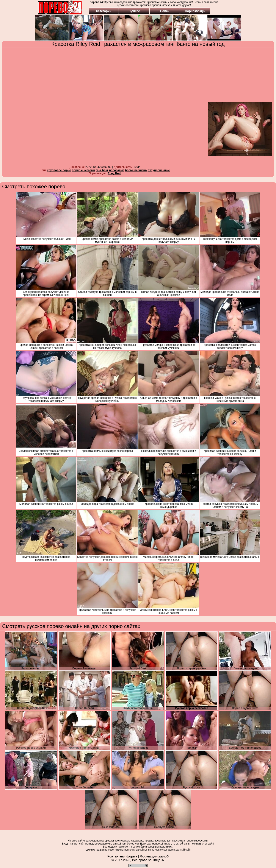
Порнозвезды (195, 11)
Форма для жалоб (154, 856)
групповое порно (59, 170)
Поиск (165, 11)
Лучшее (134, 11)
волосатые (117, 170)
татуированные (159, 170)
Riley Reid (114, 173)
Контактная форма (122, 856)
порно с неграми (83, 170)
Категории (104, 11)
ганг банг (102, 170)
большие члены (136, 170)
